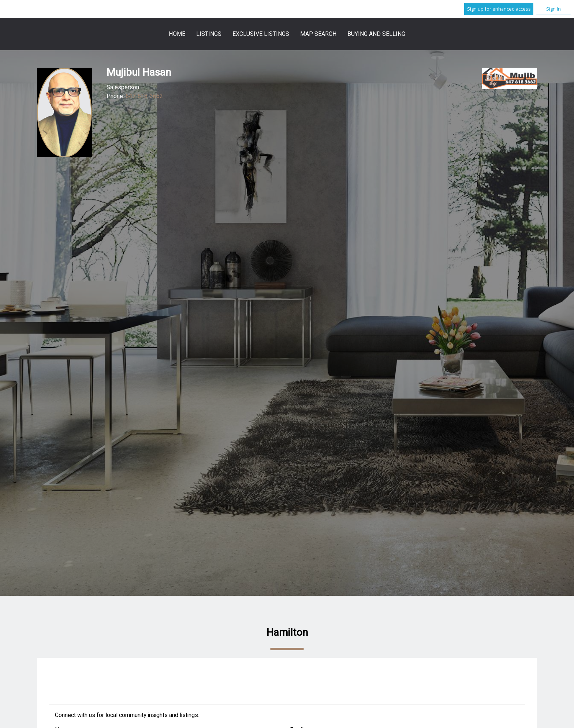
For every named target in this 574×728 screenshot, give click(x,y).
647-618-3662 (144, 96)
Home (177, 34)
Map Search (318, 34)
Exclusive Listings (261, 34)
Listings (209, 34)
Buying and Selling (376, 34)
